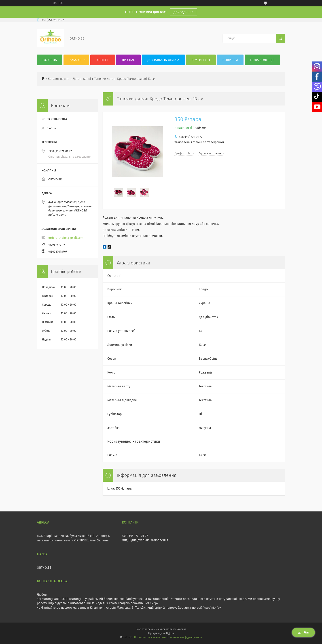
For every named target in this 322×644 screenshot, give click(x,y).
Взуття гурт (201, 60)
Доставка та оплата (163, 60)
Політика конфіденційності (185, 637)
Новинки (230, 60)
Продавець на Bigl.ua (161, 633)
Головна (50, 60)
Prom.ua (181, 629)
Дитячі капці (82, 79)
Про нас (128, 60)
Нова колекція (262, 60)
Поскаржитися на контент (150, 637)
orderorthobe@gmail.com (66, 238)
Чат (303, 632)
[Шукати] (280, 38)
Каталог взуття (59, 79)
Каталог (76, 60)
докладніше (183, 12)
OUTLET (103, 60)
